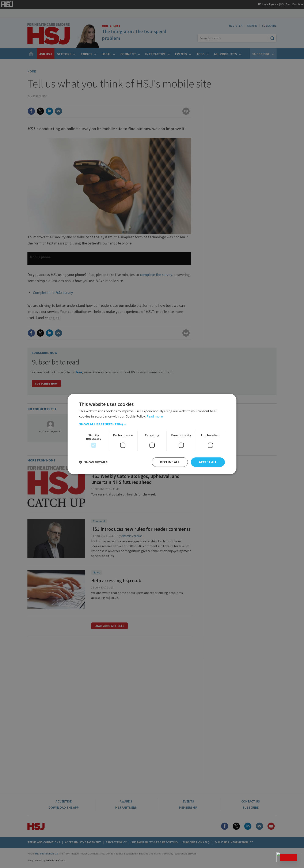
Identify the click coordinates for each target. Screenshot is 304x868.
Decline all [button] (170, 462)
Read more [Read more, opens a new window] (155, 416)
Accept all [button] (208, 462)
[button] (152, 424)
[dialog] (152, 434)
